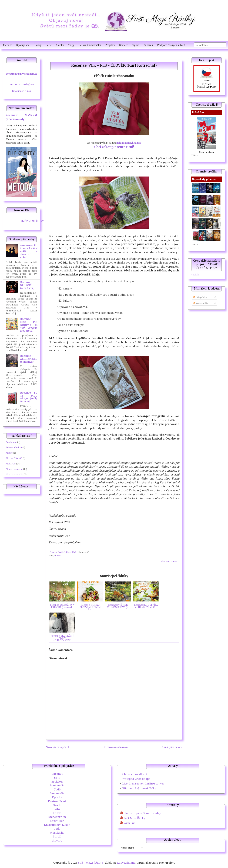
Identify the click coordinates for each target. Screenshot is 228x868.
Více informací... (169, 561)
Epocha (57, 797)
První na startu (206, 152)
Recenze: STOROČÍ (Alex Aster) (27, 285)
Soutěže (124, 45)
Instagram (28, 84)
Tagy (71, 45)
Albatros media (14, 474)
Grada (57, 805)
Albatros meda (14, 469)
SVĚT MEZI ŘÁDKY (33, 221)
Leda (57, 829)
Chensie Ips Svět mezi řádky (142, 813)
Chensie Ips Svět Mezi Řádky (63, 552)
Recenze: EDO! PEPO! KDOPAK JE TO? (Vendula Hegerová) (29, 325)
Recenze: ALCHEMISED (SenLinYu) (29, 359)
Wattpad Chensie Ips (136, 779)
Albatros (11, 464)
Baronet (57, 774)
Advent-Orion (14, 447)
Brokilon (57, 781)
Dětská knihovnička (90, 45)
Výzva (136, 45)
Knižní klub (57, 821)
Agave (9, 453)
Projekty (110, 45)
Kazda (58, 555)
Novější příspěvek (58, 747)
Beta (57, 777)
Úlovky (38, 45)
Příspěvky (200, 297)
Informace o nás (21, 91)
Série (49, 45)
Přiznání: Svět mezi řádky (139, 788)
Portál (57, 836)
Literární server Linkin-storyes (143, 783)
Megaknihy (57, 833)
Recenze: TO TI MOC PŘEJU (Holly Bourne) (29, 397)
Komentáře (201, 303)
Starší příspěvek (171, 747)
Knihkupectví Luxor (57, 825)
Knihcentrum (57, 817)
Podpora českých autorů (171, 45)
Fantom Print (57, 801)
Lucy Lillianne (126, 863)
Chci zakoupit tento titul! (114, 147)
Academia (11, 442)
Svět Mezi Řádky (134, 818)
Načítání (195, 275)
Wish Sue (129, 823)
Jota (57, 809)
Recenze (7, 45)
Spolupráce (23, 45)
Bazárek (148, 45)
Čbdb (57, 789)
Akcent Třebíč (14, 458)
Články (60, 45)
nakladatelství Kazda (128, 143)
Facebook (14, 84)
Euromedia (57, 793)
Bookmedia (57, 785)
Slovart (57, 840)
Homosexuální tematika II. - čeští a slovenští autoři (29, 251)
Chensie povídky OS (135, 774)
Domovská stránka (115, 747)
